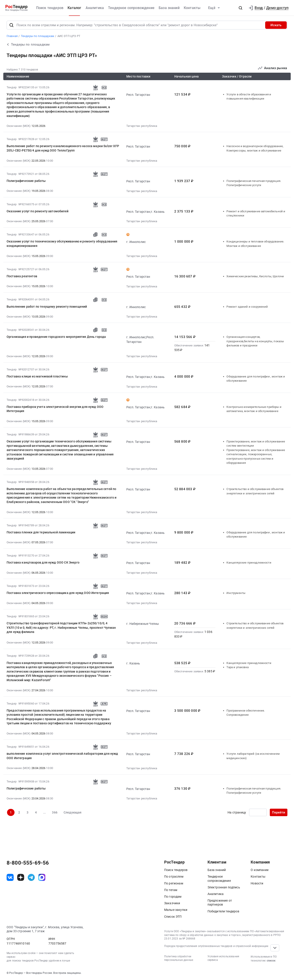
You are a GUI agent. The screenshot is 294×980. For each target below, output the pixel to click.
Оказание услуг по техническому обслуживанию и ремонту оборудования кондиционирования (62, 244)
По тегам (171, 890)
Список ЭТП (173, 917)
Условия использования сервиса (223, 958)
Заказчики (172, 903)
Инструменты (236, 593)
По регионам (174, 883)
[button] (241, 8)
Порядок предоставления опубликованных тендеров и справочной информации (216, 946)
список (271, 961)
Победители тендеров (223, 911)
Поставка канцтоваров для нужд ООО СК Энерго (43, 562)
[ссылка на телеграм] (31, 877)
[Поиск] (11, 25)
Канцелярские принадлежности (249, 563)
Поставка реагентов (22, 276)
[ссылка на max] (42, 877)
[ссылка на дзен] (21, 877)
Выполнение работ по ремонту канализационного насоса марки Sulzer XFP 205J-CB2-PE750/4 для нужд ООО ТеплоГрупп (63, 148)
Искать (276, 25)
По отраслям (174, 876)
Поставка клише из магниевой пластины (37, 376)
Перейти (279, 812)
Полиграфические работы (26, 181)
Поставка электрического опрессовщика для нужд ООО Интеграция (58, 593)
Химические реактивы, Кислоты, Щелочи (255, 276)
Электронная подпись (224, 887)
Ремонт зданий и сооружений (247, 307)
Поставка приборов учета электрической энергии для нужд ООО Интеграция (55, 409)
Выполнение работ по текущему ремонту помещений (47, 307)
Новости (257, 883)
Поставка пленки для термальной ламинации (41, 532)
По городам (173, 897)
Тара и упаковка (237, 667)
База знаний (169, 8)
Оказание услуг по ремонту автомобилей (38, 211)
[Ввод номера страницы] (258, 812)
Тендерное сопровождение (131, 8)
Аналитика (95, 8)
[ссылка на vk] (10, 877)
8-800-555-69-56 (28, 863)
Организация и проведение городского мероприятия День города (56, 337)
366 (55, 812)
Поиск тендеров (50, 8)
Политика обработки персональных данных (179, 958)
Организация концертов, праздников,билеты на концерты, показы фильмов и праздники (255, 341)
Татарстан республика (142, 126)
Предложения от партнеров (220, 902)
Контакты (192, 8)
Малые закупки (176, 910)
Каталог (74, 8)
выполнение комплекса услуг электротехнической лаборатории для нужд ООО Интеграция (62, 756)
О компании (260, 870)
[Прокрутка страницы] (275, 948)
